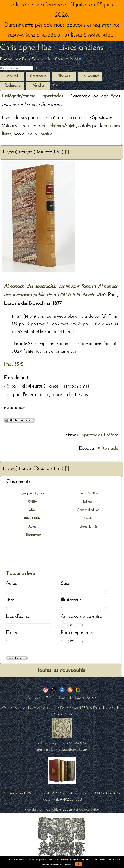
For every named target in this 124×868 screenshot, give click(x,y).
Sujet (66, 584)
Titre (10, 600)
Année (67, 616)
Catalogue (38, 76)
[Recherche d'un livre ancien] (16, 68)
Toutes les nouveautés (61, 670)
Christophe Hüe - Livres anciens (52, 48)
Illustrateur (71, 600)
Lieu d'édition (19, 616)
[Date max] (79, 625)
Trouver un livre (21, 574)
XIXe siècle (108, 449)
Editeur (13, 633)
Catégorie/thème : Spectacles (34, 96)
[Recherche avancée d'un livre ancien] (17, 658)
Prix (64, 633)
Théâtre (111, 435)
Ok (79, 864)
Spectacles (92, 435)
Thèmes (70, 435)
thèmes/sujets (63, 126)
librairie (45, 134)
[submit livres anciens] (36, 68)
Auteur (12, 584)
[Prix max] (79, 642)
